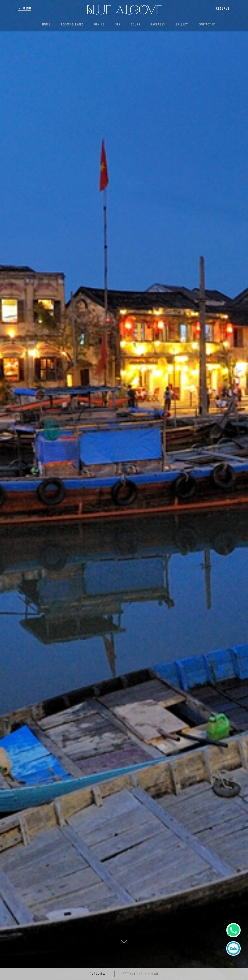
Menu (27, 8)
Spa (118, 24)
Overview (98, 974)
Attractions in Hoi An (140, 974)
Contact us (207, 24)
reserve (223, 8)
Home (46, 24)
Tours (136, 24)
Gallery (182, 24)
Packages (158, 24)
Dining (99, 24)
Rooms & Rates (72, 24)
